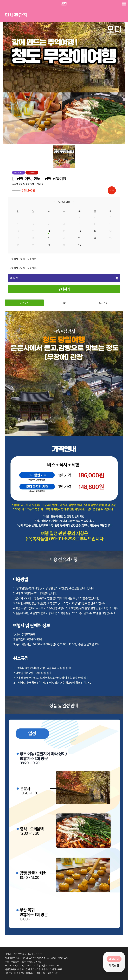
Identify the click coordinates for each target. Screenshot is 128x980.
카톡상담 (114, 965)
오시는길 (103, 303)
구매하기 (64, 289)
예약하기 (114, 958)
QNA (64, 303)
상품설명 (24, 303)
